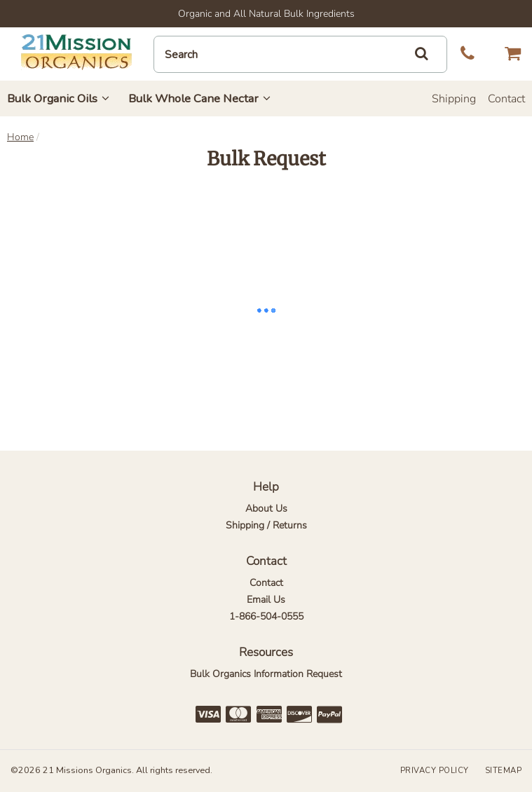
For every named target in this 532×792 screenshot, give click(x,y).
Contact (506, 99)
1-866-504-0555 (266, 616)
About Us (266, 508)
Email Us (266, 600)
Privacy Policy (435, 771)
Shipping (454, 99)
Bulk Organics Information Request (266, 674)
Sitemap (504, 771)
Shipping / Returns (266, 525)
